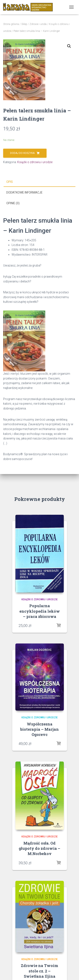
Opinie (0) (13, 203)
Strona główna (11, 24)
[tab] (39, 182)
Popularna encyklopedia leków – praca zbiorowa (40, 611)
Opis (10, 182)
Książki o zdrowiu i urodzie (35, 162)
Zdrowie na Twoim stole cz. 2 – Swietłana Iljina (39, 971)
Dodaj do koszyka (22, 153)
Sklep (24, 24)
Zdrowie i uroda (38, 24)
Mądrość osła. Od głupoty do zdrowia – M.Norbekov (39, 848)
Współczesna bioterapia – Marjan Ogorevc (39, 729)
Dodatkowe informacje (24, 192)
